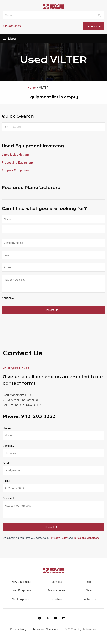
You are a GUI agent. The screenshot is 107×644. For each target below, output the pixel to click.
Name (7, 428)
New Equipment (21, 582)
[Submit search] (99, 15)
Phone (6, 481)
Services (57, 582)
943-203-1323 (12, 26)
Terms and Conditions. (87, 538)
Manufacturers (57, 590)
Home (32, 88)
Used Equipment (21, 590)
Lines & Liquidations (16, 155)
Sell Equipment (21, 599)
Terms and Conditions (46, 629)
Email (6, 463)
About (89, 590)
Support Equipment (15, 170)
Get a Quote (94, 26)
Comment (8, 498)
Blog (89, 582)
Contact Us (54, 310)
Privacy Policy (59, 538)
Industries (57, 599)
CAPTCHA (8, 298)
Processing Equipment (17, 162)
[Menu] (5, 39)
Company (8, 446)
